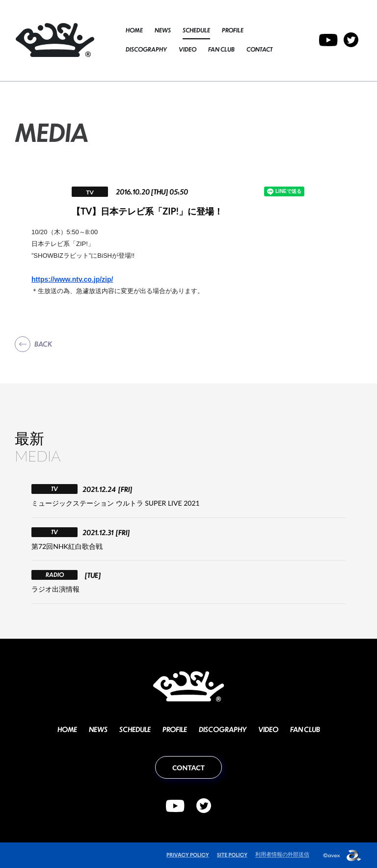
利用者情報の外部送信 (282, 854)
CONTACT (259, 49)
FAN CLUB (221, 49)
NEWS (163, 30)
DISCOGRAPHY (146, 49)
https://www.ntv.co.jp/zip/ (72, 279)
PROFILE (233, 30)
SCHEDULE (196, 30)
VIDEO (188, 49)
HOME (134, 30)
